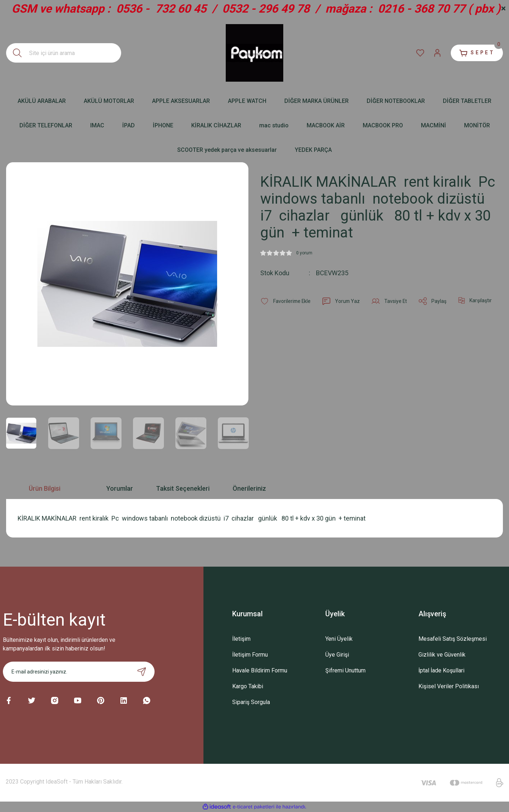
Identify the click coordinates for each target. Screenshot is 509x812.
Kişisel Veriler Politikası (449, 686)
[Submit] (142, 672)
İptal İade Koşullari (441, 670)
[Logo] (254, 53)
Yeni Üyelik (339, 639)
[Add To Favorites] (286, 301)
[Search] (64, 53)
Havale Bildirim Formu (260, 670)
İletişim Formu (250, 655)
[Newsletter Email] (79, 672)
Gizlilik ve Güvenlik (442, 655)
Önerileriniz (249, 488)
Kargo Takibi (248, 686)
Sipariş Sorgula (251, 702)
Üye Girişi (337, 655)
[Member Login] (436, 53)
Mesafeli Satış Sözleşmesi (453, 639)
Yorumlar (120, 488)
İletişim (241, 639)
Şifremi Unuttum (345, 670)
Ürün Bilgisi (45, 488)
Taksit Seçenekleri (183, 488)
